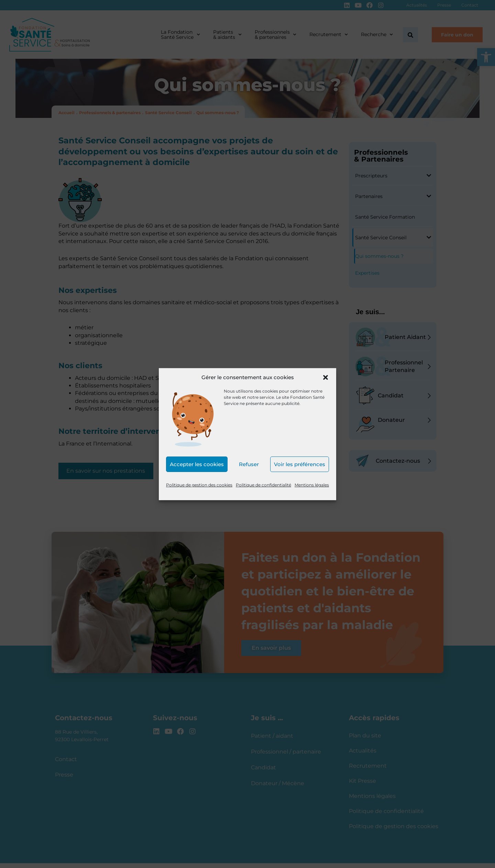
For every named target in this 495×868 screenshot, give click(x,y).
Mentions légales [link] (312, 485)
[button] (326, 377)
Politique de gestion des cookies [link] (199, 485)
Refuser (249, 464)
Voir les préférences (300, 464)
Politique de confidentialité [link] (263, 485)
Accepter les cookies (197, 464)
